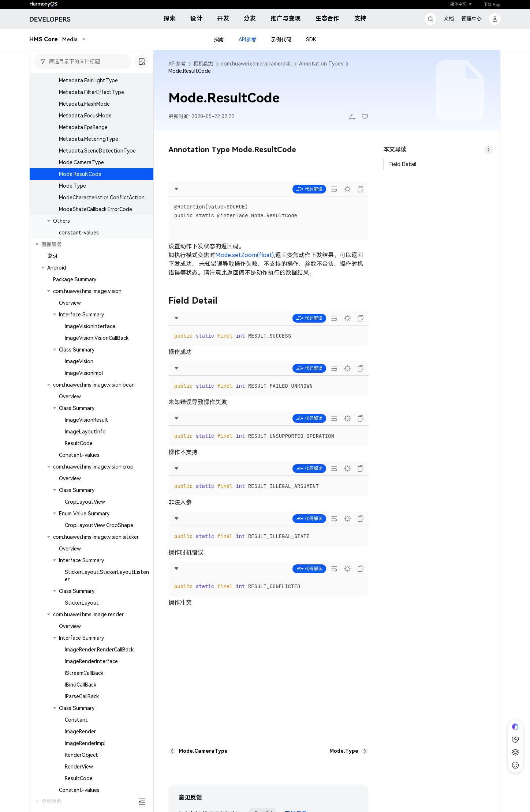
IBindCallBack (81, 685)
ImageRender (80, 732)
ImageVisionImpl (84, 373)
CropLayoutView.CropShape (99, 525)
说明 (52, 256)
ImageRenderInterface (91, 661)
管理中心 (471, 19)
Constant (76, 720)
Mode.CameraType (81, 162)
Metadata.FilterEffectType (92, 92)
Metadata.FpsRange (83, 127)
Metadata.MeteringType (89, 139)
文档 (449, 19)
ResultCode (79, 443)
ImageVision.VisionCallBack (97, 338)
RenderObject (81, 755)
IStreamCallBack (84, 673)
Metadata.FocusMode (85, 116)
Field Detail (403, 164)
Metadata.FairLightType (88, 80)
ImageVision (79, 361)
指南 (219, 40)
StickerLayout (82, 603)
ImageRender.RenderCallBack (99, 650)
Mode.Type (72, 186)
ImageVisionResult (87, 420)
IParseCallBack (82, 696)
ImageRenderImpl (85, 743)
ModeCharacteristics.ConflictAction (102, 198)
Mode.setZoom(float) (245, 255)
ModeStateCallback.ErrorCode (96, 209)
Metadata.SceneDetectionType (97, 151)
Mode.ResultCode (80, 174)
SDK (311, 40)
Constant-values (79, 455)
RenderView (79, 767)
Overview (70, 303)
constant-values (79, 233)
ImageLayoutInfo (85, 432)
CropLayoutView (85, 502)
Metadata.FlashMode (84, 104)
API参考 (247, 40)
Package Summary (75, 279)
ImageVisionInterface (90, 326)
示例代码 (281, 40)
